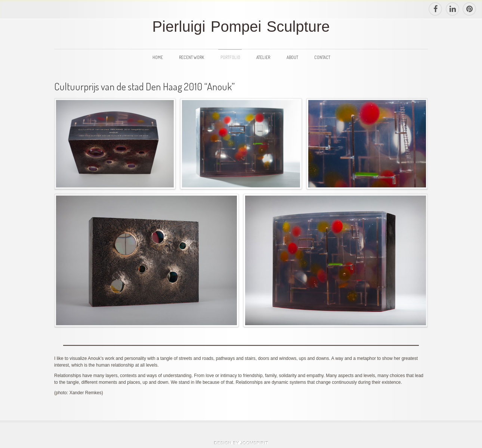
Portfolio (230, 57)
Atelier (263, 57)
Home (158, 57)
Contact (322, 57)
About (292, 57)
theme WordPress (241, 443)
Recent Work (191, 57)
